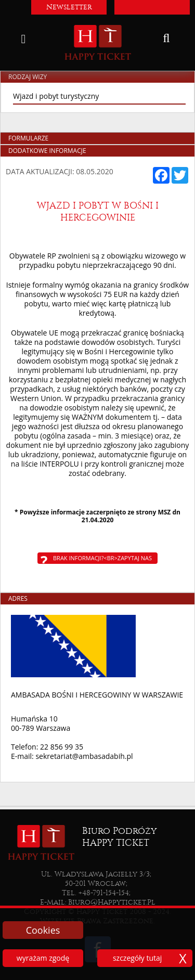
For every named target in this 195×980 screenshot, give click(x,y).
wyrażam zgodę (43, 958)
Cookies (43, 930)
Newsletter (69, 7)
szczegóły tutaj (137, 958)
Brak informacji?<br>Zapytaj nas (102, 558)
